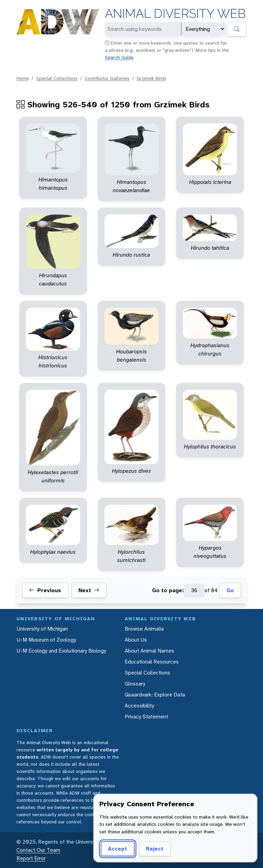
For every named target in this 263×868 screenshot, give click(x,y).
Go (230, 590)
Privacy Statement (146, 717)
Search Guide (119, 57)
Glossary (135, 684)
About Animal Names (149, 651)
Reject (155, 849)
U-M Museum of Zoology (46, 640)
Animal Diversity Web (175, 14)
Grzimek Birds (152, 78)
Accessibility (139, 706)
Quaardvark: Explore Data (155, 695)
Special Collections (57, 78)
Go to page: (168, 590)
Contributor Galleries (107, 78)
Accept (117, 849)
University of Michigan (42, 629)
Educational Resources (152, 662)
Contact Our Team (38, 850)
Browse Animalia (144, 629)
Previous (45, 590)
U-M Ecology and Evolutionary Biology (61, 651)
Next (89, 590)
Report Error (31, 858)
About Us (136, 640)
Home (23, 78)
